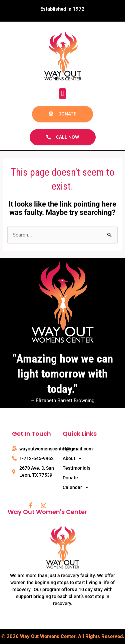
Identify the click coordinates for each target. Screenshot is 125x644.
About (72, 459)
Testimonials (76, 468)
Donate (70, 478)
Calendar (75, 487)
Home (69, 449)
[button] (62, 94)
